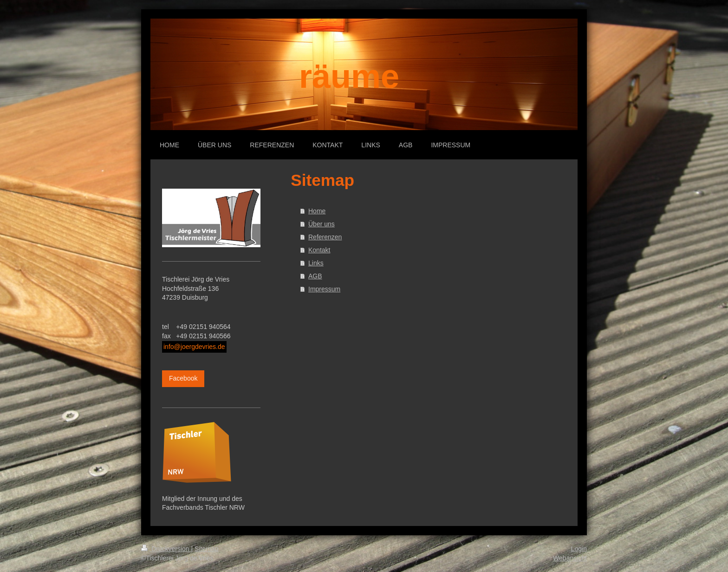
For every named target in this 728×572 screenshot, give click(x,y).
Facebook (183, 378)
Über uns (322, 224)
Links (316, 263)
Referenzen (325, 237)
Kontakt (319, 250)
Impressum (324, 289)
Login (579, 549)
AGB (315, 276)
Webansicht (570, 558)
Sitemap (206, 549)
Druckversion (166, 549)
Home (317, 211)
